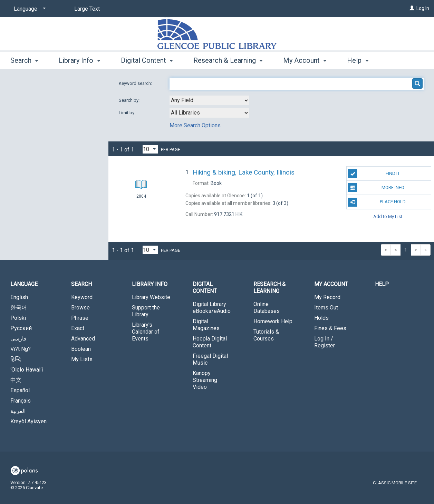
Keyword (82, 297)
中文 (16, 380)
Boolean (81, 349)
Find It (374, 174)
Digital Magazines (206, 325)
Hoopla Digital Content (210, 342)
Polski (18, 318)
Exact (78, 328)
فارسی (18, 339)
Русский (21, 328)
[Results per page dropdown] (150, 149)
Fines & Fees (330, 328)
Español (20, 390)
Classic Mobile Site (395, 483)
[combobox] (209, 100)
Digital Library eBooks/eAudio (212, 308)
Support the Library (146, 311)
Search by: (130, 100)
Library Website (151, 297)
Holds (321, 318)
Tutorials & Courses (266, 335)
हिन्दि (16, 359)
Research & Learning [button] (228, 60)
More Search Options (195, 125)
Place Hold (377, 202)
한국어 (19, 308)
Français (21, 401)
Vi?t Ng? (21, 349)
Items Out (326, 308)
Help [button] (358, 60)
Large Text (87, 9)
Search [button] (24, 60)
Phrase (80, 318)
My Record (327, 297)
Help (382, 284)
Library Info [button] (79, 60)
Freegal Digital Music (210, 359)
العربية (18, 411)
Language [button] (24, 284)
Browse (80, 308)
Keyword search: (136, 83)
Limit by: (128, 113)
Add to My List (388, 216)
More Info (376, 188)
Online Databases (267, 308)
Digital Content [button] (147, 60)
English (19, 297)
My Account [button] (305, 60)
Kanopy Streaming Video (205, 380)
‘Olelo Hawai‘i (27, 370)
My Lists (82, 359)
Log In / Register (325, 342)
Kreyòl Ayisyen (28, 421)
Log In (423, 8)
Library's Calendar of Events (146, 332)
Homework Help (273, 321)
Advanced (83, 339)
